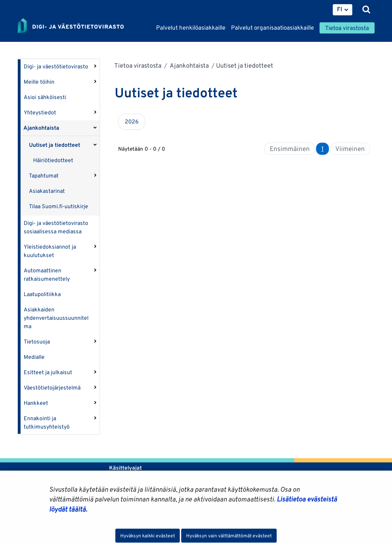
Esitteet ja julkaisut (48, 372)
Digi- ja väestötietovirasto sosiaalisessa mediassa (56, 227)
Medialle (34, 357)
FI (340, 9)
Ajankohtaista (41, 128)
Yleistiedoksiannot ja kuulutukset (50, 251)
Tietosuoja (37, 342)
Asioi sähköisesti (45, 97)
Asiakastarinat (47, 191)
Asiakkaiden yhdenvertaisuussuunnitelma (56, 318)
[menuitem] (343, 10)
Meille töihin (39, 82)
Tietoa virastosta (138, 65)
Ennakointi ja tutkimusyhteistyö (47, 422)
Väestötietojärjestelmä (52, 388)
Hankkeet (36, 403)
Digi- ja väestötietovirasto (56, 66)
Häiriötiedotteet (53, 160)
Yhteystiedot (40, 112)
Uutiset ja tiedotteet (55, 145)
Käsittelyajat (125, 468)
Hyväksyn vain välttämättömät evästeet (229, 536)
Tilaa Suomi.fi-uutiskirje (59, 206)
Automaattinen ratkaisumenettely (47, 275)
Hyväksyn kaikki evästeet (148, 536)
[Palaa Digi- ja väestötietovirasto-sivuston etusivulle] (71, 26)
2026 (132, 122)
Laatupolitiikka (42, 294)
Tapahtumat (44, 176)
